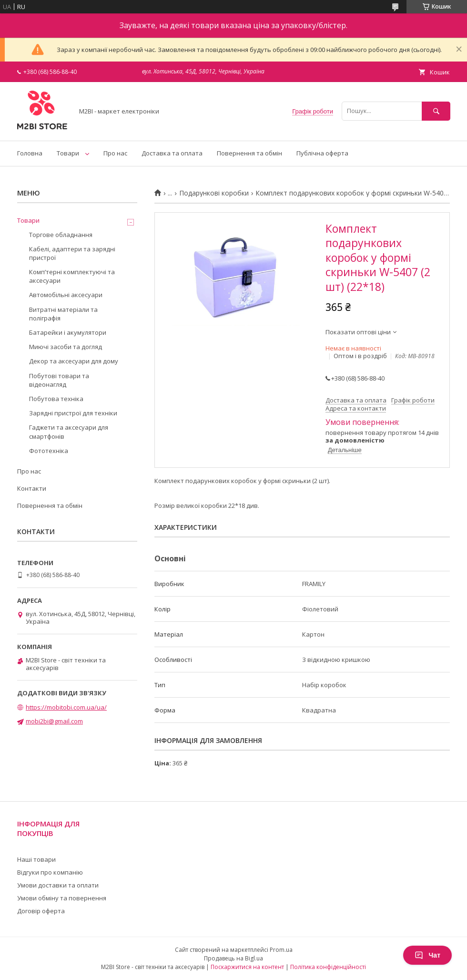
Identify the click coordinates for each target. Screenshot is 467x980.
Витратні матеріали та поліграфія (63, 314)
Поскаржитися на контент (247, 967)
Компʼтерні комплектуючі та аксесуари (72, 276)
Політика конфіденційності (328, 967)
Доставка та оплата (172, 153)
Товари (68, 153)
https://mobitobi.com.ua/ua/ (66, 707)
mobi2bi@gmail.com (54, 721)
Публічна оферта (322, 153)
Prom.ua (281, 950)
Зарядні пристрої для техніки (73, 413)
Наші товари (36, 859)
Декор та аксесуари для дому (74, 361)
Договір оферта (41, 911)
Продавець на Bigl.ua (233, 958)
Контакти (32, 488)
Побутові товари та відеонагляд (59, 380)
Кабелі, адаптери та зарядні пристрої (72, 253)
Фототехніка (49, 451)
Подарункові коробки (214, 193)
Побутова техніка (56, 399)
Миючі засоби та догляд (66, 347)
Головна (30, 153)
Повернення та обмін (249, 153)
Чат (427, 955)
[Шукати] (436, 111)
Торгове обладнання (61, 235)
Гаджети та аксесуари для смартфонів (69, 432)
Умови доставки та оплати (58, 885)
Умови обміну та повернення (62, 898)
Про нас (115, 153)
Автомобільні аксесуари (66, 295)
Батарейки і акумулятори (68, 332)
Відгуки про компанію (50, 872)
